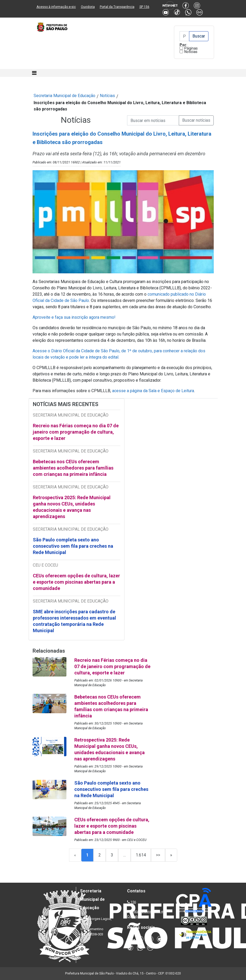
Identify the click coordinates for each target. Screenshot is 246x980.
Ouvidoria (88, 7)
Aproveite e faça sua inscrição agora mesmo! (74, 317)
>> (158, 855)
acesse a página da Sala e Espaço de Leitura (153, 391)
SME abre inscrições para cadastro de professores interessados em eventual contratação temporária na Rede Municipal (74, 621)
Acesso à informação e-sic (56, 7)
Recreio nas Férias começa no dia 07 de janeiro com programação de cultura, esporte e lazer (76, 432)
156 (133, 902)
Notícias (191, 52)
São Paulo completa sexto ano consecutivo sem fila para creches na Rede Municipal (73, 546)
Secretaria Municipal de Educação (64, 96)
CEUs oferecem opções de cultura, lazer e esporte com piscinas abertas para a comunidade (76, 582)
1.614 (141, 855)
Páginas (191, 48)
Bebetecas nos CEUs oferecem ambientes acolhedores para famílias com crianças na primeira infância (73, 468)
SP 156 (144, 7)
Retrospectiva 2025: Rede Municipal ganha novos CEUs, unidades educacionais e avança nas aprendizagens (72, 507)
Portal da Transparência (117, 7)
